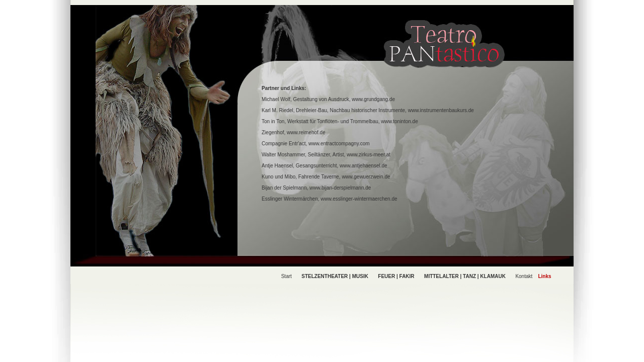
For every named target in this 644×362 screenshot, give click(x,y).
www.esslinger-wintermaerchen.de (359, 199)
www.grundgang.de (373, 99)
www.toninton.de (399, 121)
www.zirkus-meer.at (369, 155)
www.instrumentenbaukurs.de (441, 110)
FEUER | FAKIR (396, 276)
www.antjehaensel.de (364, 166)
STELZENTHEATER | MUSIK (335, 276)
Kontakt (524, 276)
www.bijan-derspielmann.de (340, 188)
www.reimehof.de (306, 132)
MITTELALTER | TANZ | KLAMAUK (465, 276)
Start (287, 276)
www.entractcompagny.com (339, 144)
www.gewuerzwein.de (366, 177)
